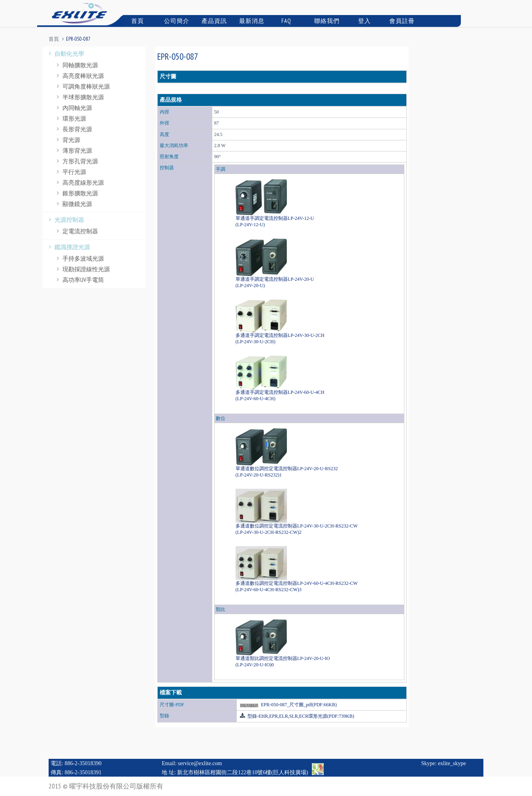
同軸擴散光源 (76, 65)
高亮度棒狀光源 (79, 76)
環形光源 (70, 118)
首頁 (134, 21)
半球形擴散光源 (79, 97)
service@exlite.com (200, 763)
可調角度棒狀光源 (82, 86)
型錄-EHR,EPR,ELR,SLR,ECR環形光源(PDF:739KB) (300, 716)
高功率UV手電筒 (79, 280)
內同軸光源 (73, 108)
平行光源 (70, 172)
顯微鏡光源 (73, 204)
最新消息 (251, 21)
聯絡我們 (326, 21)
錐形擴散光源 (76, 193)
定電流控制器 (76, 231)
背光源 (67, 140)
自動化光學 (65, 54)
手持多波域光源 (79, 258)
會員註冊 (401, 21)
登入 (360, 21)
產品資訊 (213, 21)
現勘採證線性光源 (82, 269)
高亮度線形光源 (79, 182)
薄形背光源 (73, 150)
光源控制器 (65, 220)
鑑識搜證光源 (68, 247)
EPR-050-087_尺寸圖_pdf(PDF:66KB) (299, 705)
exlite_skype (452, 763)
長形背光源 (73, 129)
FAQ (283, 21)
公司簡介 (176, 21)
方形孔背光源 (76, 161)
